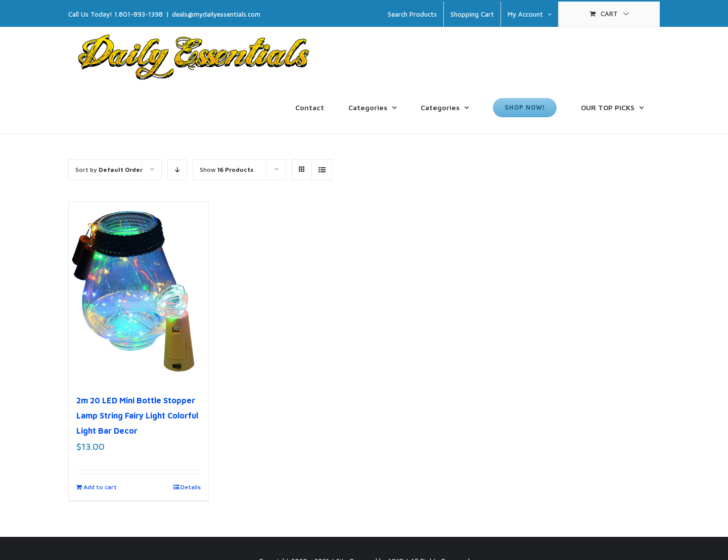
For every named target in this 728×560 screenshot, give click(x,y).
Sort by (109, 170)
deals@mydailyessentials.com (216, 14)
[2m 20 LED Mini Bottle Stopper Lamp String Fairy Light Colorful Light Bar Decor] (139, 292)
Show (226, 170)
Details (191, 487)
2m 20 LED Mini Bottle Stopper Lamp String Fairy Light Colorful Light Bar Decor (137, 415)
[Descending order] (177, 170)
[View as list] (322, 170)
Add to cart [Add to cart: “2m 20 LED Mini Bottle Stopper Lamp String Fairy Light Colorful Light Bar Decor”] (100, 487)
